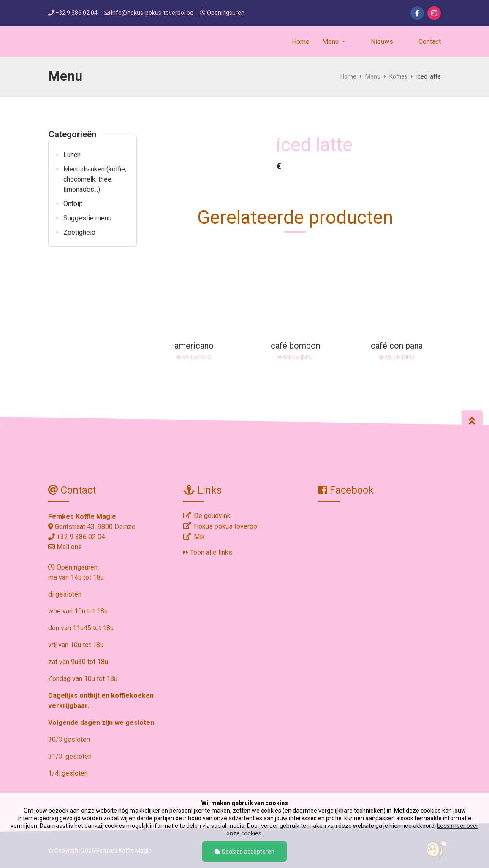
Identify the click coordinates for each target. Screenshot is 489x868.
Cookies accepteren (244, 852)
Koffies (398, 76)
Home (301, 42)
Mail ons (69, 547)
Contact (430, 42)
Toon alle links (208, 552)
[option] (206, 140)
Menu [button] (331, 42)
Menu (373, 76)
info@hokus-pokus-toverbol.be (152, 13)
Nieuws (382, 42)
